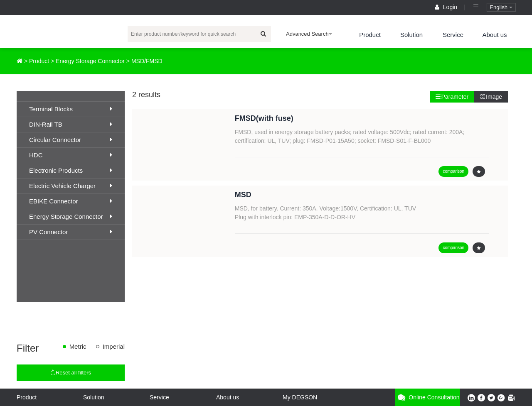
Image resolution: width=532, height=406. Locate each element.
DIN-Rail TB (71, 124)
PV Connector (71, 232)
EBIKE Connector (71, 201)
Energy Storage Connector (90, 61)
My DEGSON (300, 397)
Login (447, 7)
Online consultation (427, 397)
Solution (411, 35)
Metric (78, 346)
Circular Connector (71, 140)
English (501, 7)
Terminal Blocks (71, 109)
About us (494, 35)
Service (453, 35)
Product (370, 35)
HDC (71, 155)
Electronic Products (71, 170)
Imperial (114, 346)
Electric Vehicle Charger (71, 186)
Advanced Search (309, 34)
